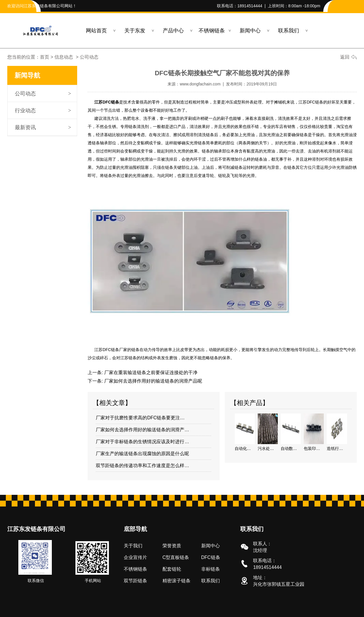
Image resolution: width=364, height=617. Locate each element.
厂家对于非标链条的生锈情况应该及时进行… (142, 442)
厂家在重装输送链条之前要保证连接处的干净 (150, 373)
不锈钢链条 (212, 31)
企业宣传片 (135, 557)
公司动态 (25, 94)
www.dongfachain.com (200, 84)
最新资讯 (25, 127)
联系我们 (289, 31)
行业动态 (25, 111)
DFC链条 (211, 557)
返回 (345, 57)
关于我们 (133, 546)
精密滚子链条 (176, 581)
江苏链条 (128, 358)
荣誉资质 (172, 546)
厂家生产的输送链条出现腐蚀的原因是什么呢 (142, 454)
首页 (45, 57)
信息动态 (64, 57)
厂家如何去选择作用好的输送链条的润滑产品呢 (152, 381)
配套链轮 (172, 569)
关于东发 (135, 31)
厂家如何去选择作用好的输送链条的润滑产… (142, 430)
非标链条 (211, 569)
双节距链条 (135, 581)
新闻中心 (250, 31)
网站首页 (96, 31)
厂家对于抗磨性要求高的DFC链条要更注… (140, 418)
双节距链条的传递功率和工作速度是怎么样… (142, 466)
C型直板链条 (176, 557)
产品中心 (173, 31)
